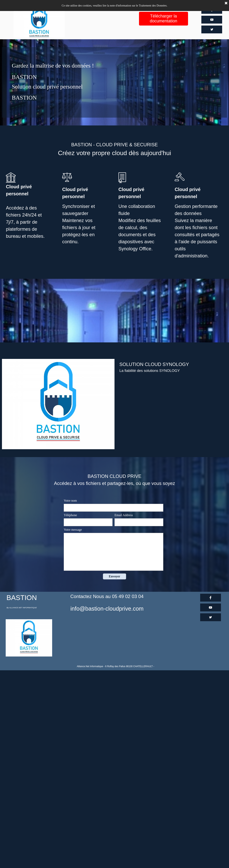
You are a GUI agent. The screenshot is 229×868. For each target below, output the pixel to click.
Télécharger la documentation (164, 19)
